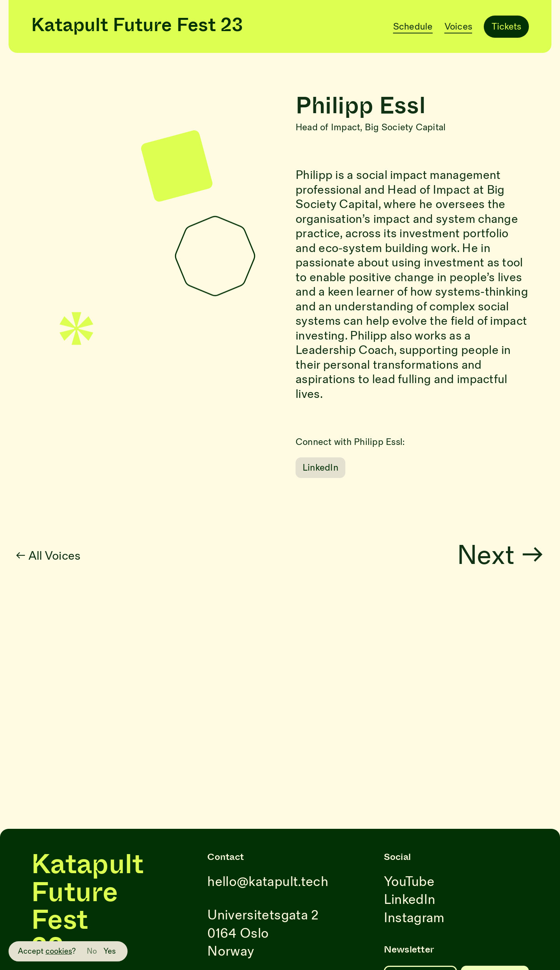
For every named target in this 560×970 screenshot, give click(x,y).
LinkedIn (320, 468)
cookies (59, 951)
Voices (458, 27)
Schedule (413, 27)
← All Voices (67, 556)
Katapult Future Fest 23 (137, 27)
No (92, 951)
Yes (110, 951)
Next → (519, 556)
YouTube (409, 882)
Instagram (414, 918)
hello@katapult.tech (268, 882)
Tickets (506, 27)
